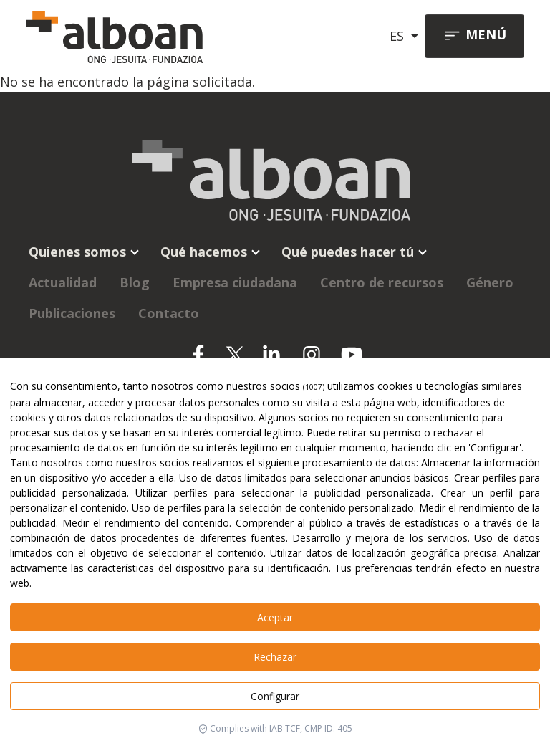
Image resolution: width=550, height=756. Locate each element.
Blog (135, 282)
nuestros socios (263, 386)
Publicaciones (72, 313)
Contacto (169, 313)
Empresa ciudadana (235, 282)
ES (399, 36)
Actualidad (63, 282)
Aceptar (275, 617)
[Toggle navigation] (474, 36)
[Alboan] (120, 36)
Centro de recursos (382, 282)
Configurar (275, 696)
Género (490, 282)
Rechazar (275, 657)
